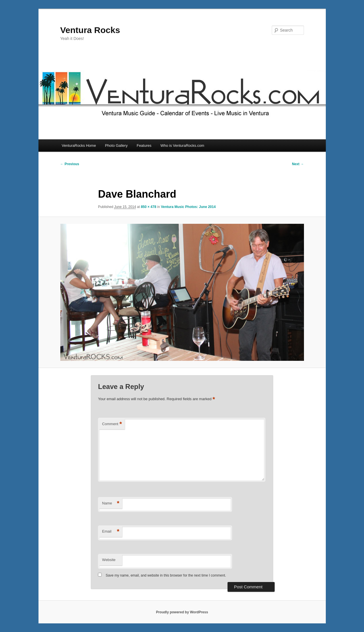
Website (109, 560)
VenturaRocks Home (79, 146)
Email (111, 532)
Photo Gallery (116, 146)
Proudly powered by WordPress (182, 612)
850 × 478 (149, 207)
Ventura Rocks (90, 30)
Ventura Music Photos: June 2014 (188, 207)
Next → (298, 164)
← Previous (70, 164)
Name (111, 503)
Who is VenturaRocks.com (182, 146)
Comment (112, 424)
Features (144, 146)
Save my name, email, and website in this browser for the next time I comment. (166, 575)
